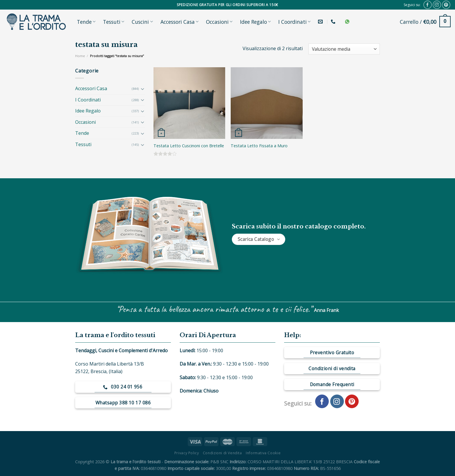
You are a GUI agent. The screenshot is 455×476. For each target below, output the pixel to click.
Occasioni (219, 22)
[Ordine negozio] (344, 49)
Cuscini (142, 22)
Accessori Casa (179, 22)
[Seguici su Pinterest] (446, 5)
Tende (86, 22)
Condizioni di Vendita (222, 453)
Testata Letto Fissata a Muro (259, 146)
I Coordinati (294, 22)
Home (80, 56)
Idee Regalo (255, 22)
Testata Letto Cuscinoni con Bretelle (189, 146)
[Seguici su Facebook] (428, 5)
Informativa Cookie (263, 453)
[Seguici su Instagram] (437, 5)
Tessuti (114, 22)
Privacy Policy (187, 453)
